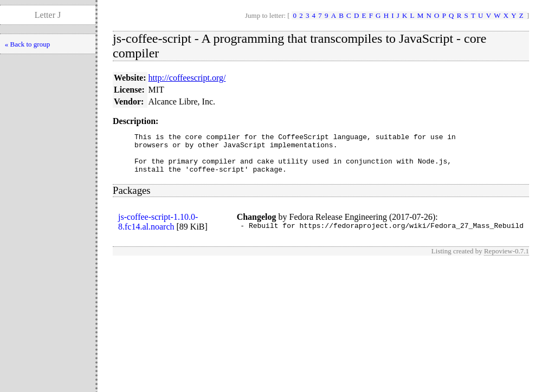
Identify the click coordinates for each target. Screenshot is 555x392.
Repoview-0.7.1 (506, 261)
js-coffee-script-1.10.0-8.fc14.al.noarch (158, 230)
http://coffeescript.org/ (187, 78)
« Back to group (27, 44)
